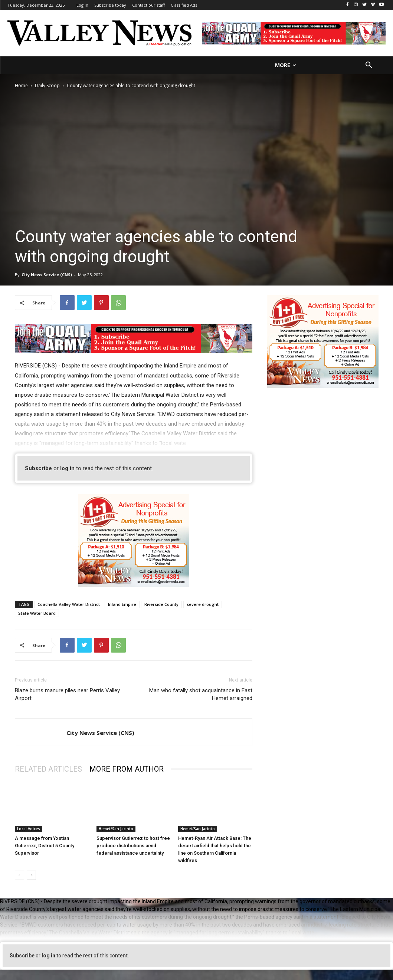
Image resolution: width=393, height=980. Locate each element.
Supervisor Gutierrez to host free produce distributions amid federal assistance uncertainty (133, 846)
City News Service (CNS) (47, 275)
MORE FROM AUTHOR (127, 769)
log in (67, 468)
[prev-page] (19, 875)
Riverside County (161, 604)
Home (21, 85)
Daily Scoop (47, 85)
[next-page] (31, 875)
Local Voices (29, 829)
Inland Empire (122, 604)
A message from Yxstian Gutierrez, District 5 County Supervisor (45, 846)
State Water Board (37, 613)
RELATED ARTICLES (48, 769)
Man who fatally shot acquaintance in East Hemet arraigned (201, 694)
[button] (369, 65)
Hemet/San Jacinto (116, 829)
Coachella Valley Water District (69, 604)
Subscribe (38, 468)
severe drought (203, 604)
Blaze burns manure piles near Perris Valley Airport (67, 694)
